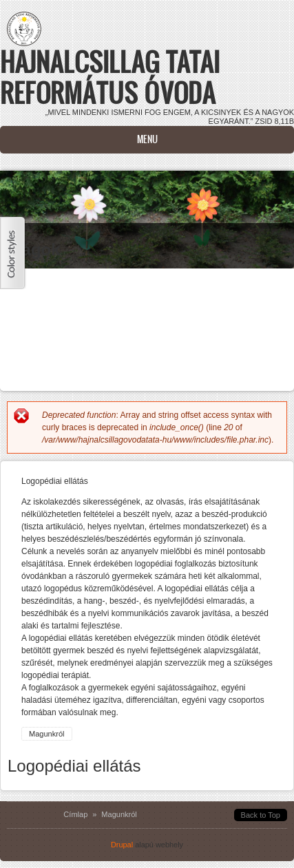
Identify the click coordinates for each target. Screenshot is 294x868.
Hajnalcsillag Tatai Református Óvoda (110, 77)
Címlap (75, 814)
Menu (147, 139)
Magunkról (47, 734)
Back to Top (261, 815)
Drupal (122, 845)
